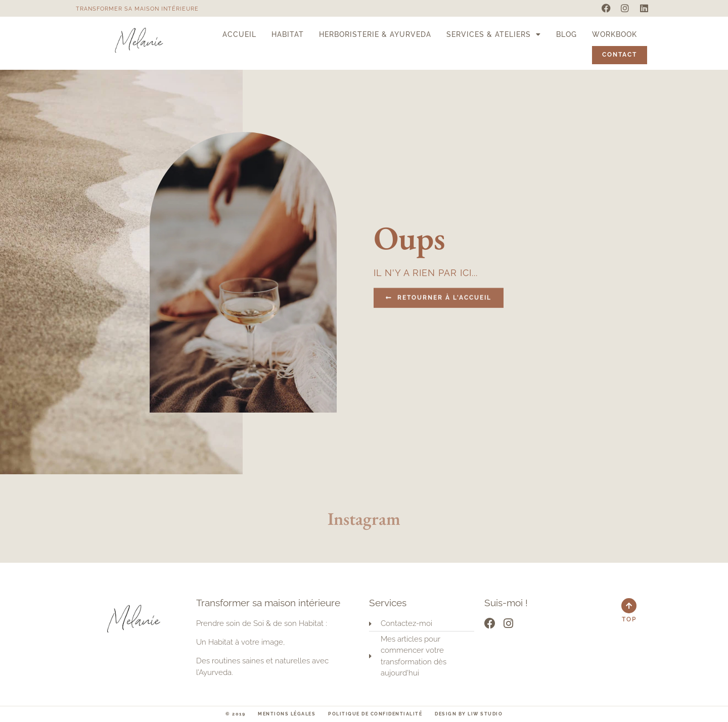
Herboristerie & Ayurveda (375, 34)
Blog (566, 34)
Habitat (288, 34)
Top (629, 619)
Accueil (239, 34)
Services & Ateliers (494, 34)
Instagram (364, 518)
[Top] (629, 606)
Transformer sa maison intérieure (137, 9)
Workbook (615, 34)
